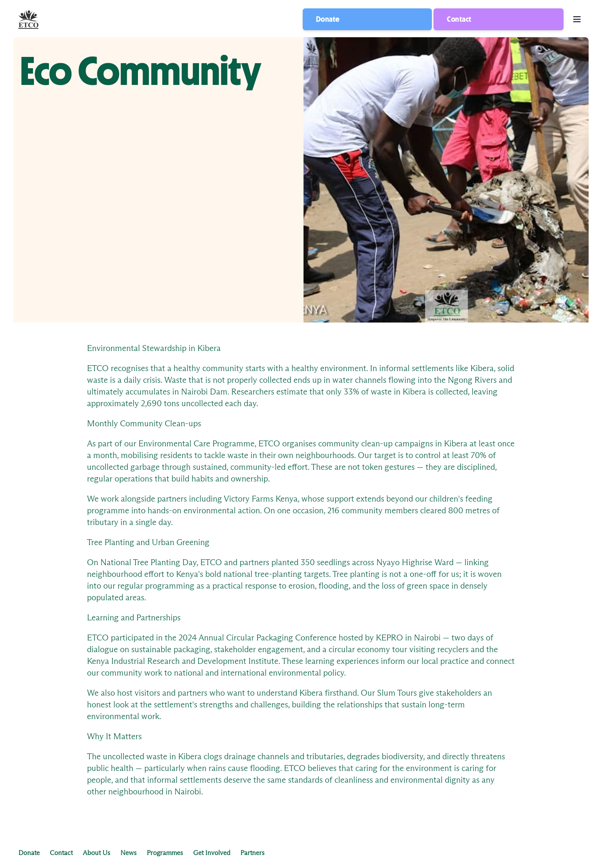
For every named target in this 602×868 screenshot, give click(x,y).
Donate (328, 19)
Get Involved (212, 853)
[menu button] (577, 19)
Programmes (165, 853)
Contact (459, 19)
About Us (97, 853)
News (129, 853)
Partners (253, 853)
